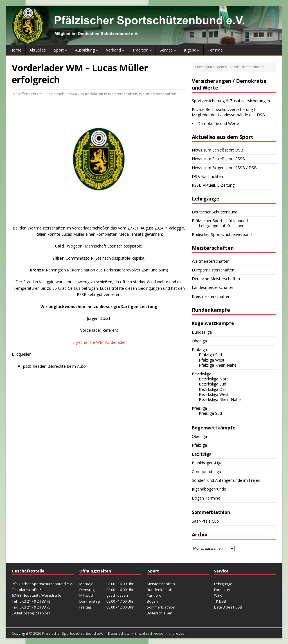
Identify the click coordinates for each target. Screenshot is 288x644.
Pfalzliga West (212, 360)
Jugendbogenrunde (209, 489)
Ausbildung (85, 50)
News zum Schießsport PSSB (218, 159)
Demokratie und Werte (218, 123)
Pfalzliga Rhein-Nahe (218, 365)
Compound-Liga (206, 472)
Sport (59, 50)
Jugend (190, 50)
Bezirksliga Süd (212, 384)
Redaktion (94, 94)
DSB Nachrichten (207, 176)
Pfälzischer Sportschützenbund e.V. (72, 633)
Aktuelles (38, 50)
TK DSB (220, 601)
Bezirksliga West (214, 394)
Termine (215, 50)
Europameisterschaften (213, 270)
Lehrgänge (223, 584)
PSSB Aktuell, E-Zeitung (213, 185)
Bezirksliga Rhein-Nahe (220, 399)
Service (166, 50)
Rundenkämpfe (160, 590)
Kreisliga (199, 408)
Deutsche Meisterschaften (216, 279)
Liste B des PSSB (228, 607)
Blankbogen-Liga (207, 463)
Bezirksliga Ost (212, 389)
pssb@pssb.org (37, 613)
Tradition (140, 50)
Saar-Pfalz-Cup (205, 521)
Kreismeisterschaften (211, 296)
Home (16, 50)
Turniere (154, 595)
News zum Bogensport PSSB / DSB (224, 168)
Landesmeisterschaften (213, 287)
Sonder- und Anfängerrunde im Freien (226, 480)
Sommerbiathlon (161, 607)
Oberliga (199, 341)
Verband (113, 50)
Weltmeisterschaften (158, 94)
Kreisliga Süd (210, 413)
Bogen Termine (206, 498)
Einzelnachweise (149, 633)
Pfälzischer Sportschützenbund (220, 221)
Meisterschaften (123, 94)
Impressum (178, 633)
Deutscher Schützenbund (215, 212)
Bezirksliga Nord (214, 379)
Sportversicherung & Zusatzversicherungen (231, 101)
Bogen (152, 601)
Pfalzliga (199, 350)
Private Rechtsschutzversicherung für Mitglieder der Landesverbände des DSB (228, 112)
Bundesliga (202, 332)
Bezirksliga (202, 374)
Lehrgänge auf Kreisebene (223, 226)
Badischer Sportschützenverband (222, 234)
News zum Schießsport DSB (218, 150)
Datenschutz (119, 633)
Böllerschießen (160, 613)
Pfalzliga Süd (210, 355)
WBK (218, 595)
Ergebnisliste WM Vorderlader (99, 342)
